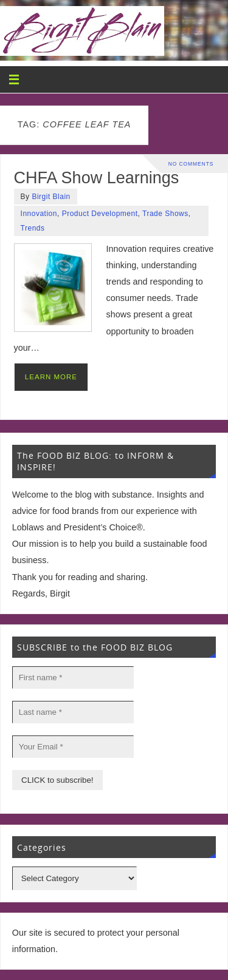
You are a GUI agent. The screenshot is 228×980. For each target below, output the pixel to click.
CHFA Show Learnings (97, 178)
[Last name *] (73, 712)
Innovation (39, 214)
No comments (191, 164)
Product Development (100, 214)
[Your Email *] (73, 747)
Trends (33, 228)
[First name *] (73, 678)
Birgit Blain (51, 197)
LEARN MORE (51, 377)
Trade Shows (165, 214)
